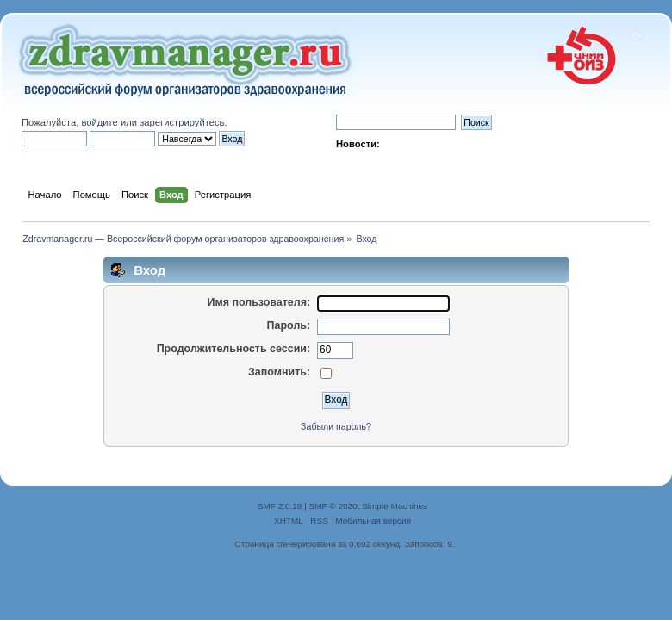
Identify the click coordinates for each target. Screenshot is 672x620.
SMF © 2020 (333, 506)
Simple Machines (395, 506)
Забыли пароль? (336, 426)
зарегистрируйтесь (182, 122)
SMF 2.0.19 (280, 506)
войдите (99, 122)
